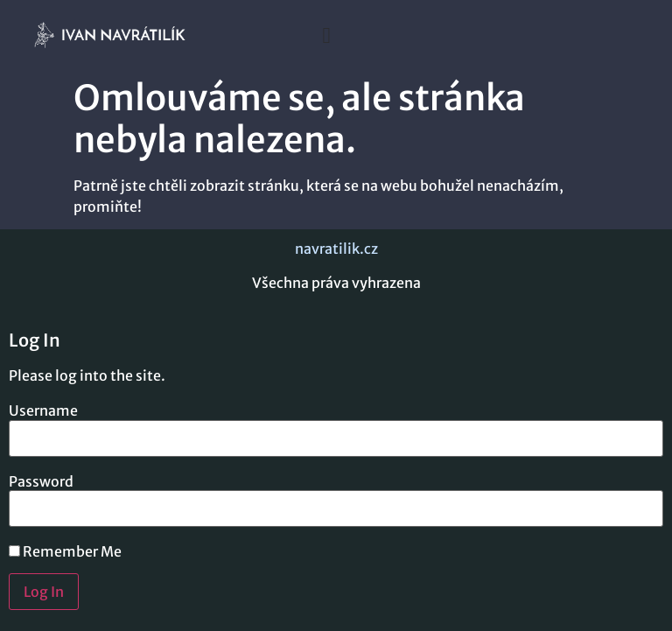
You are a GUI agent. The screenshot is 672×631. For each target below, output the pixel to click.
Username (43, 410)
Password (41, 481)
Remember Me (65, 551)
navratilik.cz (336, 249)
